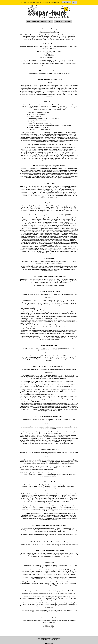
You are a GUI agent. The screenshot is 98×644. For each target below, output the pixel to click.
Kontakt (44, 22)
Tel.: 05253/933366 (49, 642)
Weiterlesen (67, 2)
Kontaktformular (49, 643)
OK (74, 2)
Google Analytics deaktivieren (52, 253)
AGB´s (50, 22)
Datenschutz (58, 22)
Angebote (35, 22)
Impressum (68, 22)
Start (29, 22)
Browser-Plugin (52, 245)
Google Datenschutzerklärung (61, 222)
